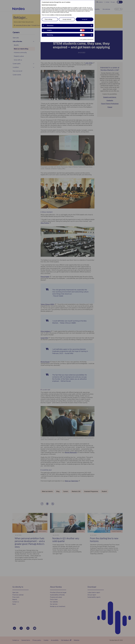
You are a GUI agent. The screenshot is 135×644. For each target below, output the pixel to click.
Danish (43, 5)
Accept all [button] (85, 19)
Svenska (51, 5)
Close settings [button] (48, 19)
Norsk (47, 5)
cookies (52, 15)
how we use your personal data (64, 15)
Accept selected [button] (67, 19)
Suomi (55, 5)
